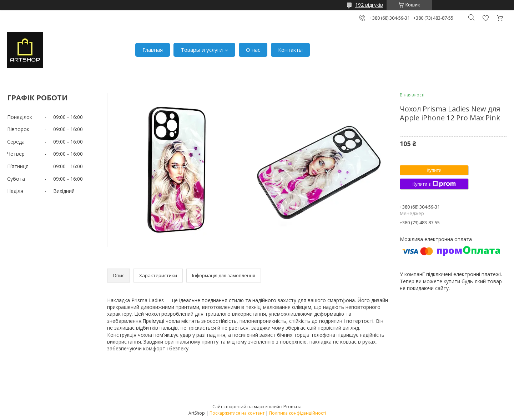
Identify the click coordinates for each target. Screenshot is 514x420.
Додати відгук (485, 18)
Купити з (434, 184)
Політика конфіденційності (298, 413)
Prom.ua (293, 406)
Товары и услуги (202, 50)
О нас (253, 50)
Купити (434, 170)
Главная (153, 50)
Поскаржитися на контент (237, 413)
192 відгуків (369, 5)
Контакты (290, 50)
